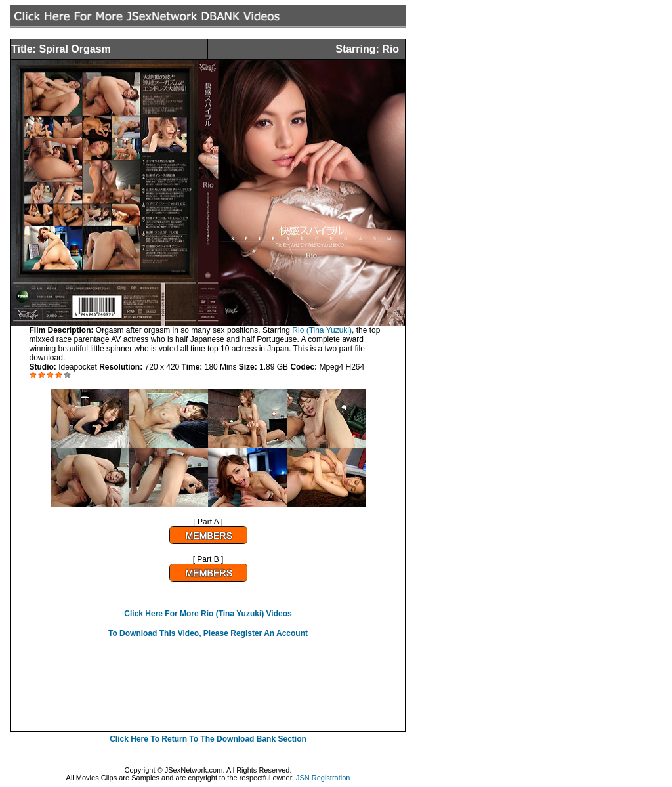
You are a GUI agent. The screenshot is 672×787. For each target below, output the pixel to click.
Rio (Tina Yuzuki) (322, 330)
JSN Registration (323, 778)
